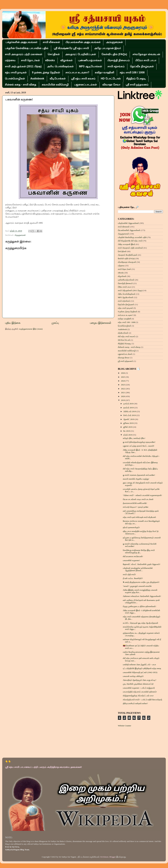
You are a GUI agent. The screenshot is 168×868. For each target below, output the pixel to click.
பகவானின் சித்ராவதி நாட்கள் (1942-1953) (140, 672)
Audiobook (37, 79)
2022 (123, 389)
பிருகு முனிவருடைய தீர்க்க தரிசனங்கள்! (140, 606)
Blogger (113, 857)
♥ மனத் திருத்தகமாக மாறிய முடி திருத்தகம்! (141, 582)
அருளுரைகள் (114, 42)
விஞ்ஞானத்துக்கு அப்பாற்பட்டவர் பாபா (138, 696)
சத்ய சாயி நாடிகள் (16, 72)
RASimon (104, 857)
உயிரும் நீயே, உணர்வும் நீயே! (134, 438)
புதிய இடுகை (13, 323)
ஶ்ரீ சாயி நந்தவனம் (137, 85)
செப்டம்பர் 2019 (130, 415)
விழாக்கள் (66, 60)
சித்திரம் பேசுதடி (136, 79)
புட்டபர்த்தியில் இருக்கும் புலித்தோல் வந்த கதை (142, 668)
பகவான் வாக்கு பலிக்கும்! (133, 676)
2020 (123, 396)
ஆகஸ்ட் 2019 (129, 419)
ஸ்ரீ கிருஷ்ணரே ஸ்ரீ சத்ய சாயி (71, 48)
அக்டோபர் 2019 (130, 411)
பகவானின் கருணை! (131, 560)
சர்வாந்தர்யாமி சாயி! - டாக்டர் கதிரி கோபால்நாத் (143, 700)
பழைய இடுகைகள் (101, 323)
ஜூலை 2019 (129, 423)
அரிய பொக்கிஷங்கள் (60, 66)
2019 (123, 400)
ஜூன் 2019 (128, 427)
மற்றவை (10, 60)
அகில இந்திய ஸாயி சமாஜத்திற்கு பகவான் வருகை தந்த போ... (140, 591)
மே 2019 (127, 431)
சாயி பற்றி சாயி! (129, 574)
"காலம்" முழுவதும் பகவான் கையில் (137, 586)
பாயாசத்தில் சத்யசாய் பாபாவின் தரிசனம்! (140, 692)
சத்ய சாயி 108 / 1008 (132, 72)
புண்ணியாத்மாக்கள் (90, 60)
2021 (123, 393)
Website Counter (125, 726)
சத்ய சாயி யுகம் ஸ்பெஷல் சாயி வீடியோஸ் (139, 517)
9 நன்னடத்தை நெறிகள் (46, 72)
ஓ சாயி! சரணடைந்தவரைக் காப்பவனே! (139, 475)
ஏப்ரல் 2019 (128, 435)
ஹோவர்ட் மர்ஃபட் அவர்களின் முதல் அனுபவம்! (142, 564)
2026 (123, 373)
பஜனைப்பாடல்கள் (85, 85)
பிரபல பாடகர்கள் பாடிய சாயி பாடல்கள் (138, 499)
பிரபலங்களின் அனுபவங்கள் (83, 42)
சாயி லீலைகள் (51, 42)
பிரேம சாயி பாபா (146, 60)
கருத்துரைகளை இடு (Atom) (31, 329)
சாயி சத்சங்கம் (116, 66)
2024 (123, 381)
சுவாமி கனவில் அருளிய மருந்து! (136, 479)
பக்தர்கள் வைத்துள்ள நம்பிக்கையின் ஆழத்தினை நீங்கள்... (138, 569)
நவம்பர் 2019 (129, 408)
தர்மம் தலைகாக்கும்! (131, 527)
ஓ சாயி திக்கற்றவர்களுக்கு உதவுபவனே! (139, 442)
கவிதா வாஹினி (104, 72)
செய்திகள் (54, 54)
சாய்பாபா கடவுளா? (77, 72)
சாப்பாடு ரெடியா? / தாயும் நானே (136, 507)
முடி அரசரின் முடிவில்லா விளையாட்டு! (138, 684)
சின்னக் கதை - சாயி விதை (21, 85)
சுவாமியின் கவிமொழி (55, 85)
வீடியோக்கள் (58, 79)
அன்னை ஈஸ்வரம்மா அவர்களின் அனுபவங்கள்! (142, 596)
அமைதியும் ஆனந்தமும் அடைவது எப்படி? (140, 680)
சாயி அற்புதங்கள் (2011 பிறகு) (23, 66)
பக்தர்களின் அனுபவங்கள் (21, 42)
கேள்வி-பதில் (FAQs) (114, 54)
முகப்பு (55, 323)
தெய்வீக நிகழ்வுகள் (142, 66)
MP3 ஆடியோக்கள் (90, 66)
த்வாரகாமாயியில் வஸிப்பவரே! (135, 503)
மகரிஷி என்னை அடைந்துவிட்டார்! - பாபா (139, 665)
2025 (123, 377)
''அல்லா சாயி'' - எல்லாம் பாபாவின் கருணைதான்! (142, 495)
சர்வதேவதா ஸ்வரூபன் (146, 54)
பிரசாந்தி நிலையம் (118, 60)
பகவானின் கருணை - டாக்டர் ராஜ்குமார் (139, 688)
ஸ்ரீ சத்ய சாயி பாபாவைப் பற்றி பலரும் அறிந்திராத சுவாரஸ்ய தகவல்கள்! (44, 767)
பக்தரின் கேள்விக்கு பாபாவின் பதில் (27, 48)
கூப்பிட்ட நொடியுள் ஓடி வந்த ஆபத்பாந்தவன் (141, 623)
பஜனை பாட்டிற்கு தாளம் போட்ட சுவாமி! (139, 446)
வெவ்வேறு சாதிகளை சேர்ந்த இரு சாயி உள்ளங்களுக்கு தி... (139, 551)
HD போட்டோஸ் (111, 79)
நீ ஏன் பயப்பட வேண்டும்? (133, 578)
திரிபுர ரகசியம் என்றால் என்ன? (135, 703)
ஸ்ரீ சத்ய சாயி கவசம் (83, 79)
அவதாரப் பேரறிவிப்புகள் (81, 54)
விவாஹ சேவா (111, 85)
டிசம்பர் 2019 (129, 404)
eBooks (50, 60)
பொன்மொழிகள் (15, 79)
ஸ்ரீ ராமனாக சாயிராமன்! (133, 556)
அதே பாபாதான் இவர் (108, 48)
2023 (123, 385)
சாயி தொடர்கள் (30, 60)
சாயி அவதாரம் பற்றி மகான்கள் (24, 54)
